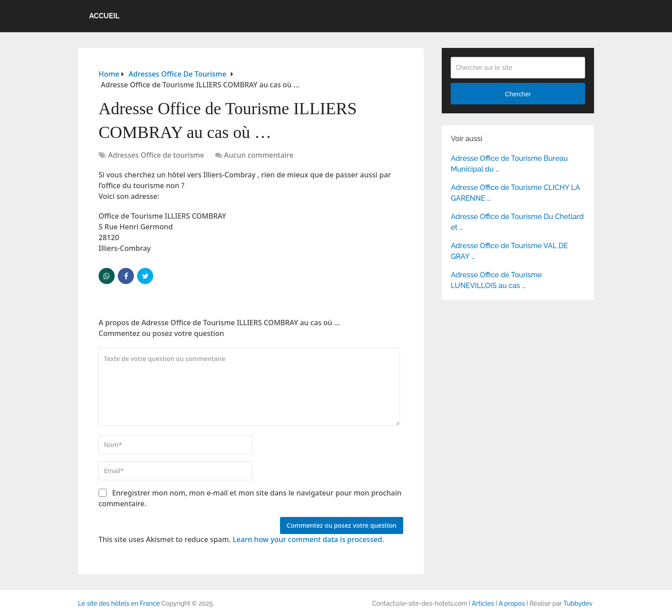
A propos (512, 603)
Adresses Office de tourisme (156, 155)
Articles (483, 603)
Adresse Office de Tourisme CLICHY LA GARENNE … (515, 193)
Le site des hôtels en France (119, 603)
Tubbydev (578, 603)
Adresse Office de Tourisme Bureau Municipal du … (509, 164)
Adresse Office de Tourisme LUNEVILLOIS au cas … (496, 280)
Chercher (518, 94)
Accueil (104, 16)
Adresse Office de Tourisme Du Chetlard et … (517, 222)
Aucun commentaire (259, 155)
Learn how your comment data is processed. (308, 539)
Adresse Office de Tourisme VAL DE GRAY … (509, 251)
